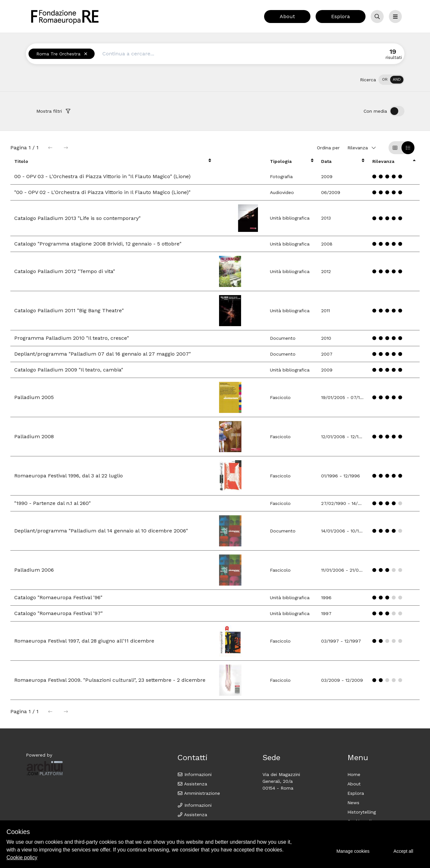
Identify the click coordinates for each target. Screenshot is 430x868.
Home (354, 774)
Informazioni (195, 774)
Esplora (341, 16)
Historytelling (362, 812)
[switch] (391, 80)
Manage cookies (353, 851)
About (287, 16)
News (353, 803)
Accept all (403, 851)
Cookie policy (22, 857)
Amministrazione (199, 793)
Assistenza (192, 784)
